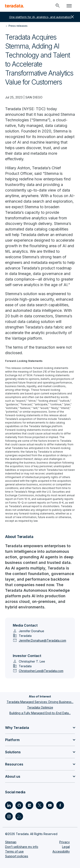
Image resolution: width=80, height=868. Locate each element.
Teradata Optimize (40, 707)
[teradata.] (15, 6)
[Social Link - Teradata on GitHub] (19, 805)
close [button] (72, 17)
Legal (66, 847)
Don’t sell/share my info (22, 847)
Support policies (17, 856)
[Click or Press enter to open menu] (69, 6)
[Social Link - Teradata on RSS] (19, 816)
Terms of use (14, 851)
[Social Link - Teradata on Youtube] (50, 805)
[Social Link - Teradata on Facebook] (60, 805)
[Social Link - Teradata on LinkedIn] (9, 805)
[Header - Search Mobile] (58, 6)
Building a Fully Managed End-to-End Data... (40, 713)
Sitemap (11, 842)
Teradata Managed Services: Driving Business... (40, 702)
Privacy (65, 842)
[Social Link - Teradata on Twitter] (40, 805)
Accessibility (61, 851)
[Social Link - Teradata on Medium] (29, 805)
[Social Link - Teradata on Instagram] (9, 816)
